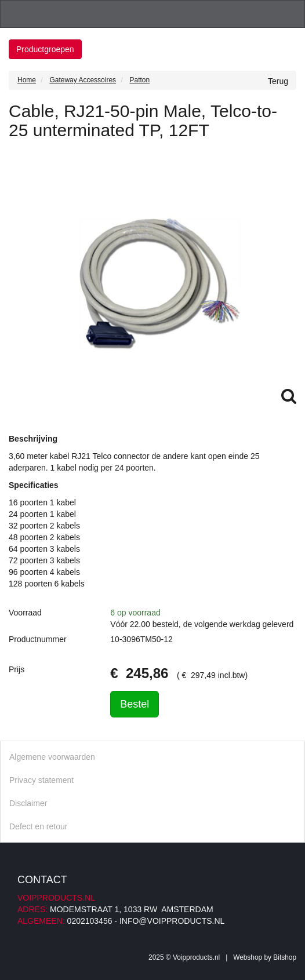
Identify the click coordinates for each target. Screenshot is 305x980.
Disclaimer (28, 803)
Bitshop (285, 957)
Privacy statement (41, 780)
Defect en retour (38, 826)
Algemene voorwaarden (52, 757)
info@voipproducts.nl (172, 921)
